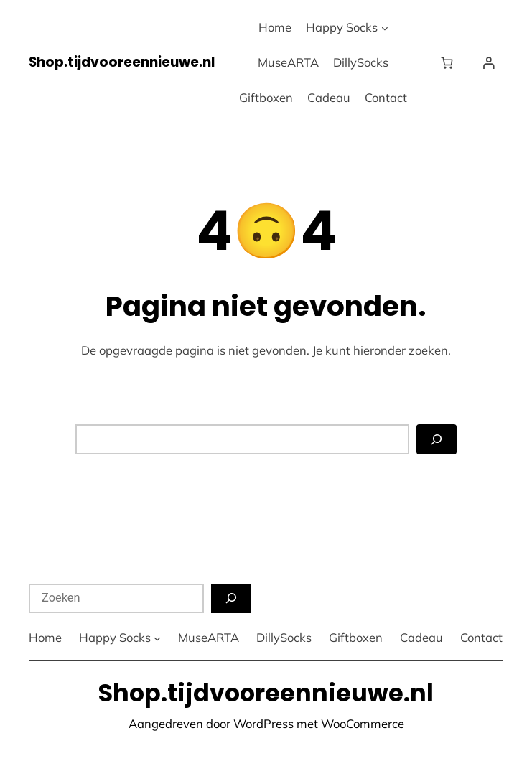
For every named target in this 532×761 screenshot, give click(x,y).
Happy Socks (342, 27)
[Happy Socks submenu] (385, 28)
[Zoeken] (437, 439)
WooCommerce (363, 723)
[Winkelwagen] (450, 63)
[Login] (489, 63)
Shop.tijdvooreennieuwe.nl (122, 62)
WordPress (263, 723)
